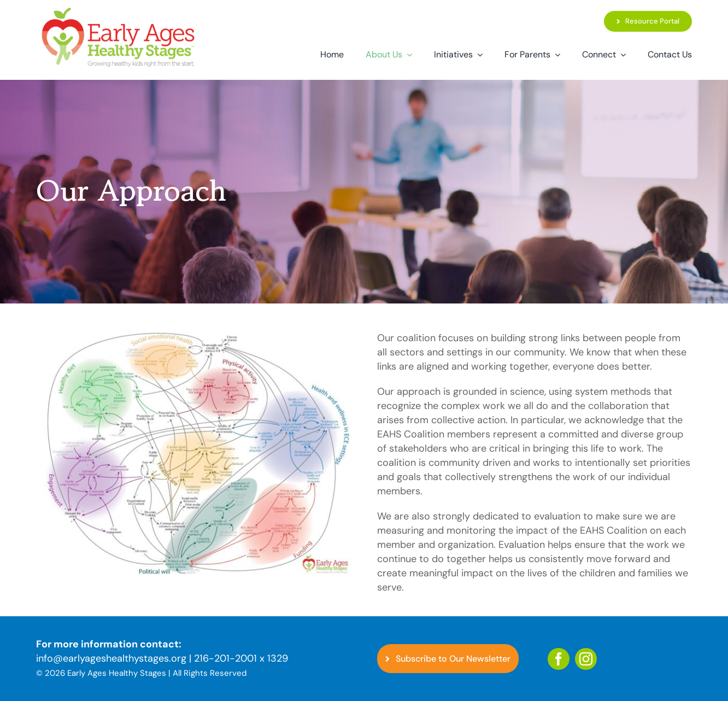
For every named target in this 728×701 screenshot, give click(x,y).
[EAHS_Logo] (118, 10)
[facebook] (559, 659)
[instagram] (586, 659)
